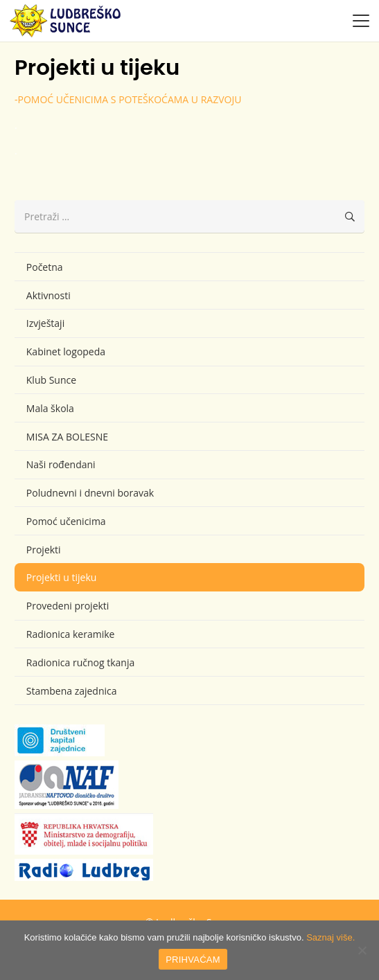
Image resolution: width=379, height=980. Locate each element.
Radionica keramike (71, 634)
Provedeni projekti (68, 606)
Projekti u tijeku (62, 577)
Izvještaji (45, 323)
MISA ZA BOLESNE (67, 437)
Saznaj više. (330, 937)
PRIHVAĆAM (193, 960)
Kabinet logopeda (66, 351)
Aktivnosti (49, 295)
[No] (362, 950)
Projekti (44, 550)
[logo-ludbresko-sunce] (65, 21)
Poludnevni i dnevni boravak (90, 493)
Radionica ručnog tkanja (80, 662)
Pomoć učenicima (66, 521)
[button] (361, 21)
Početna (45, 267)
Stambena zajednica (72, 691)
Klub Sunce (51, 380)
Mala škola (50, 408)
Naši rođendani (61, 464)
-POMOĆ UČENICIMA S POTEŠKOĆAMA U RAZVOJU (128, 99)
